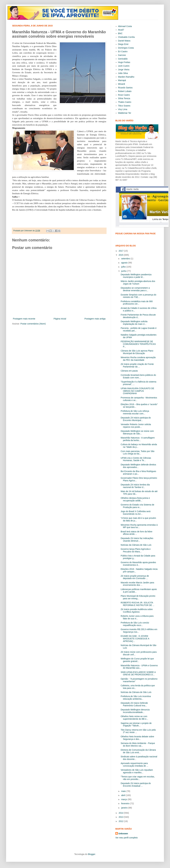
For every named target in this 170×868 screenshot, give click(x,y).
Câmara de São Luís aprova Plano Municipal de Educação (137, 352)
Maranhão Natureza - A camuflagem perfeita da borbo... (138, 439)
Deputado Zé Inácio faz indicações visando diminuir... (137, 540)
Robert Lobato (125, 91)
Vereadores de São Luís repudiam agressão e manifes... (137, 771)
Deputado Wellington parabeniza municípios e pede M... (136, 276)
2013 (121, 817)
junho (124, 271)
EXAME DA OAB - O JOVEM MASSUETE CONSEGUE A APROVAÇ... (135, 639)
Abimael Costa (125, 26)
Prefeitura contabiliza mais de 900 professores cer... (137, 303)
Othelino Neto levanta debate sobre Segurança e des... (137, 738)
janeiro (125, 808)
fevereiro (126, 803)
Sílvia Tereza (124, 98)
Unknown (123, 834)
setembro (126, 259)
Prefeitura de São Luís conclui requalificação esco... (135, 624)
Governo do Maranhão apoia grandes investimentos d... (138, 564)
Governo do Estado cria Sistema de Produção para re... (137, 506)
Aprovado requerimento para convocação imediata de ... (134, 765)
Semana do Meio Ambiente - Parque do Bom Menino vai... (138, 744)
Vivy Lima (123, 109)
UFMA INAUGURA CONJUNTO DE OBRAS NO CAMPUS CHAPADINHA (137, 391)
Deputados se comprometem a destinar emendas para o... (135, 289)
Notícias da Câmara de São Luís (136, 545)
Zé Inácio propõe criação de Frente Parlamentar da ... (137, 365)
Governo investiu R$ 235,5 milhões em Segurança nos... (139, 631)
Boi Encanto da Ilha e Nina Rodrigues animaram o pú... (138, 473)
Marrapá (122, 80)
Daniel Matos (124, 41)
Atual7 (121, 30)
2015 (121, 255)
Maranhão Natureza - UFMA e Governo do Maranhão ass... (139, 667)
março (124, 799)
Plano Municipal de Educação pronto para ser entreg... (138, 597)
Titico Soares (124, 106)
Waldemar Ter (125, 113)
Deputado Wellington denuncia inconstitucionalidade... (135, 711)
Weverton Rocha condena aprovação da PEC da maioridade (138, 359)
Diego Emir (123, 44)
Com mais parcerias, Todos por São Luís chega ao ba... (138, 453)
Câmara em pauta (129, 371)
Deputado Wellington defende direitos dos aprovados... (138, 466)
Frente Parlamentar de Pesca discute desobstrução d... (138, 316)
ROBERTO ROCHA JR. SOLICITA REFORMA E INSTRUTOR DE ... (138, 604)
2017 (121, 251)
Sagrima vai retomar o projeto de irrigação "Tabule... (136, 724)
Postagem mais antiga (95, 319)
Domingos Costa (126, 48)
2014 (121, 813)
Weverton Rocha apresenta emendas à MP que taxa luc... (139, 526)
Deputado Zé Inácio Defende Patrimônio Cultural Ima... (134, 704)
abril (123, 795)
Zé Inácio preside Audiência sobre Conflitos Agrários (137, 611)
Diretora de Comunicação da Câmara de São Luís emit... (138, 751)
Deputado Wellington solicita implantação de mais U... (134, 323)
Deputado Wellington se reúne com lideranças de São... (137, 432)
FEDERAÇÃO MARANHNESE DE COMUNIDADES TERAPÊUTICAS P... (138, 344)
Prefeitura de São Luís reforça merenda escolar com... (135, 412)
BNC (120, 33)
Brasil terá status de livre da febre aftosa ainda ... (137, 533)
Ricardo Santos (125, 88)
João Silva (123, 73)
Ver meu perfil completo (127, 838)
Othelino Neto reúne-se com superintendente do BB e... (134, 718)
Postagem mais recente (24, 319)
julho (124, 267)
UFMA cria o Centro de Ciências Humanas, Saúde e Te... (136, 459)
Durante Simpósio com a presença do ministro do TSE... (138, 296)
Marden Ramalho (126, 77)
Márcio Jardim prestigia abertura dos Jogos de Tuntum (138, 282)
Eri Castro (123, 51)
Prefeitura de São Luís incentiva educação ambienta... (136, 698)
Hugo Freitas (124, 62)
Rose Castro (124, 95)
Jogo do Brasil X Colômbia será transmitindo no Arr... (136, 513)
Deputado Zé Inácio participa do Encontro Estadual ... (136, 785)
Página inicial (60, 319)
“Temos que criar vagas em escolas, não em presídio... (138, 778)
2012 (121, 821)
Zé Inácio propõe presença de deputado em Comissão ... (135, 577)
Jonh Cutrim (124, 66)
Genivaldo (123, 59)
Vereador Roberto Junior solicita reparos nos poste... (136, 426)
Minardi (122, 84)
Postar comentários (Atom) (33, 324)
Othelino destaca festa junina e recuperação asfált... (135, 499)
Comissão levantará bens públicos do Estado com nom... (138, 376)
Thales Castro (125, 102)
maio (124, 791)
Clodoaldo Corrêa (126, 37)
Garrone (122, 55)
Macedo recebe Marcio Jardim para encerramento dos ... (137, 584)
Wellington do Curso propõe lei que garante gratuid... (137, 660)
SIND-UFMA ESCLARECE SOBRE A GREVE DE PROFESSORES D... (138, 673)
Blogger (91, 854)
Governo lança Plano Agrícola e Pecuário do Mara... (136, 550)
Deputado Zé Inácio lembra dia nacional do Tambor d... (135, 486)
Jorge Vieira (124, 70)
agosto (125, 263)
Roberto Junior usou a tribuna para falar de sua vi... (137, 617)
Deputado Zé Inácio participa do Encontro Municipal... (136, 419)
